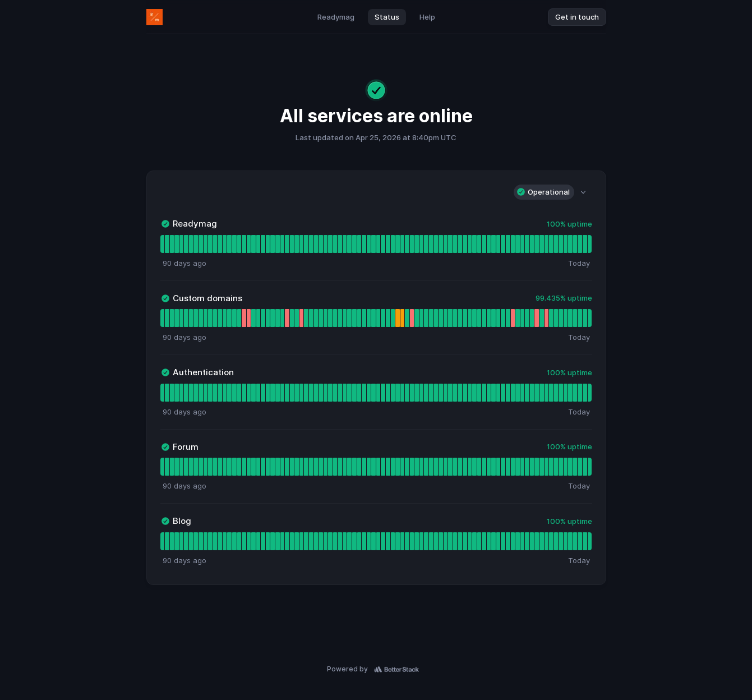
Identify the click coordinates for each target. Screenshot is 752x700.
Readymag (336, 17)
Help (427, 17)
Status (387, 17)
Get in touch (577, 17)
